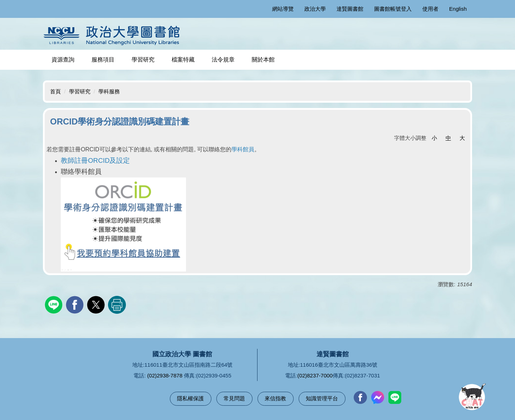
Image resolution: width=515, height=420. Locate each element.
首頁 (55, 91)
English (458, 9)
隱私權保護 (190, 398)
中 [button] (448, 138)
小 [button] (434, 138)
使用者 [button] (430, 9)
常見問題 (234, 398)
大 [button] (462, 138)
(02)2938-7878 (165, 375)
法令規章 (223, 60)
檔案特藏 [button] (183, 60)
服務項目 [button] (103, 60)
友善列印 (117, 305)
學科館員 (243, 149)
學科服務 (109, 91)
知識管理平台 (322, 398)
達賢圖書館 (350, 9)
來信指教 (275, 398)
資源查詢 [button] (63, 60)
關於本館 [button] (263, 60)
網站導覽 (283, 9)
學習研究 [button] (143, 60)
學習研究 (80, 91)
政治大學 (315, 9)
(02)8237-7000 (315, 375)
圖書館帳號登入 (393, 9)
